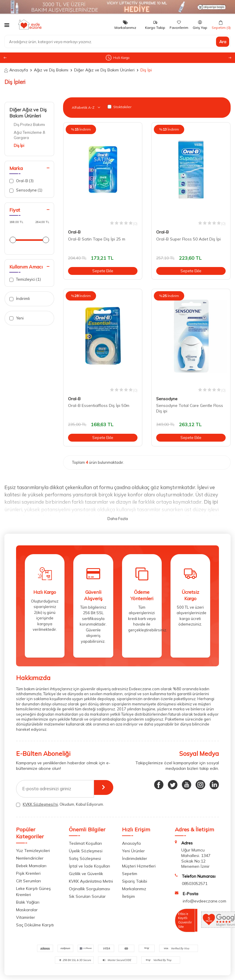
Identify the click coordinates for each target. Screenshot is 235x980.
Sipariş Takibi (135, 881)
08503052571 (195, 884)
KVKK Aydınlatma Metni (91, 881)
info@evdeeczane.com (204, 901)
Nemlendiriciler (30, 858)
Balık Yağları (28, 902)
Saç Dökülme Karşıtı (35, 925)
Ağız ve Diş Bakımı (51, 70)
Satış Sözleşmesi (85, 858)
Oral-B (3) (21, 181)
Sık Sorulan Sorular (87, 896)
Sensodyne (167, 399)
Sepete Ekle (103, 271)
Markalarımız (134, 889)
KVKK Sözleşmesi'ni (40, 804)
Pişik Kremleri (28, 873)
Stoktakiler (119, 107)
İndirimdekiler (135, 858)
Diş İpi (19, 145)
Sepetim (130, 874)
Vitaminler (26, 917)
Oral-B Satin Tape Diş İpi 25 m (97, 239)
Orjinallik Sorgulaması (89, 889)
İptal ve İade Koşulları (89, 866)
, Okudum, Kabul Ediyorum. (60, 804)
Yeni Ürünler (133, 851)
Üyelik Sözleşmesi (86, 851)
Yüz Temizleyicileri (33, 851)
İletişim (128, 896)
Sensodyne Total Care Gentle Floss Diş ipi (190, 408)
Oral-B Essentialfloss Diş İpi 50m (99, 405)
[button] (230, 58)
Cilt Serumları (28, 881)
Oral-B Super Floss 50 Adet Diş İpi (188, 239)
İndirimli (20, 299)
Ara (223, 42)
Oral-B (74, 232)
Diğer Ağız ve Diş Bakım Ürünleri (104, 70)
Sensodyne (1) (26, 190)
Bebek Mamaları (31, 866)
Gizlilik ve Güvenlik (86, 874)
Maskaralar (27, 910)
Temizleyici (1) (25, 279)
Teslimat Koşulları (85, 843)
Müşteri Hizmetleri (139, 866)
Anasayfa (16, 70)
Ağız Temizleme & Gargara (29, 135)
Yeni (16, 318)
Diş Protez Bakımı (29, 124)
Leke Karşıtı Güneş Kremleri (33, 892)
